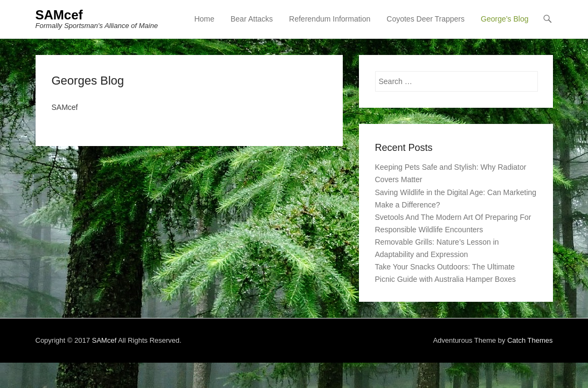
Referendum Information (330, 19)
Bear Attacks (252, 19)
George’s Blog (504, 19)
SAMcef (59, 15)
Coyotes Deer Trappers (426, 19)
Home (204, 19)
